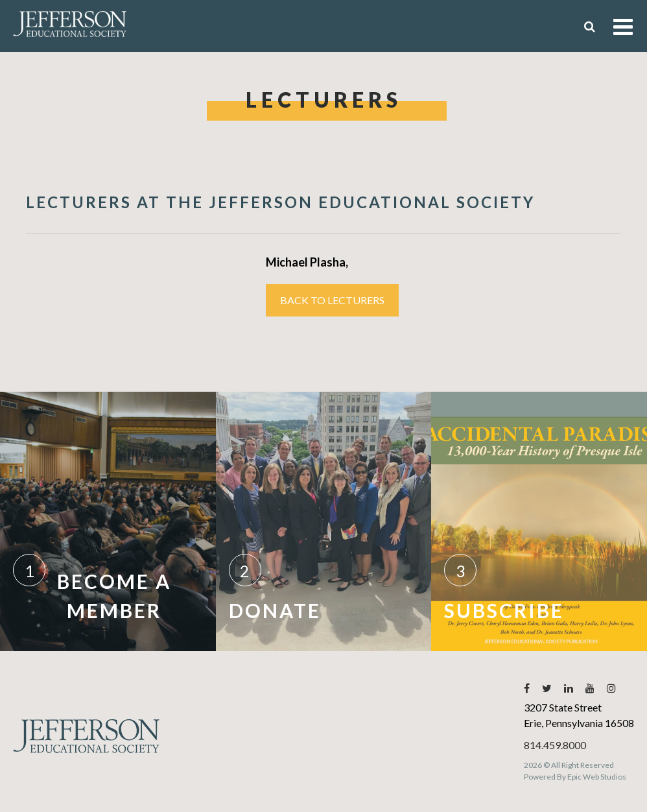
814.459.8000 (555, 745)
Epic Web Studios (597, 777)
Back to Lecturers (332, 300)
